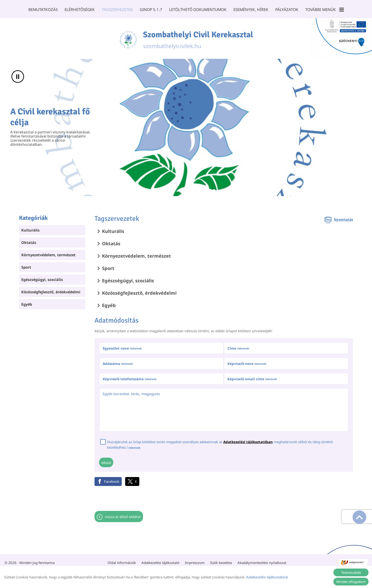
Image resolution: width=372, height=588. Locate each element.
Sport (26, 265)
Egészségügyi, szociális (42, 277)
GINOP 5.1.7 (151, 9)
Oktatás (29, 240)
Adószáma (118, 361)
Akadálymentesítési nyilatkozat (262, 560)
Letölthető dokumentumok (198, 9)
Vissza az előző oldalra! (123, 514)
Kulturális (30, 228)
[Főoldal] (128, 37)
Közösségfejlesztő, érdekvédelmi (51, 290)
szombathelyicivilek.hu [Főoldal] (198, 37)
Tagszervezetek (117, 9)
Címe (238, 346)
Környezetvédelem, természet (48, 253)
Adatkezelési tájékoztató (160, 560)
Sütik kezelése (221, 560)
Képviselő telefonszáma (130, 377)
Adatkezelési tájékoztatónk (267, 577)
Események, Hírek (251, 9)
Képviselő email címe (252, 377)
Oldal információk (122, 560)
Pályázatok (287, 9)
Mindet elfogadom (351, 582)
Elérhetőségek (80, 9)
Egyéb (27, 302)
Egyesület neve (122, 346)
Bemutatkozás (43, 9)
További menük (325, 9)
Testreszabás (351, 572)
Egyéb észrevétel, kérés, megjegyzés (131, 391)
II (18, 74)
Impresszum (195, 560)
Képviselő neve (247, 361)
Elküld (106, 460)
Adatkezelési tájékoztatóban (248, 440)
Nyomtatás (343, 217)
